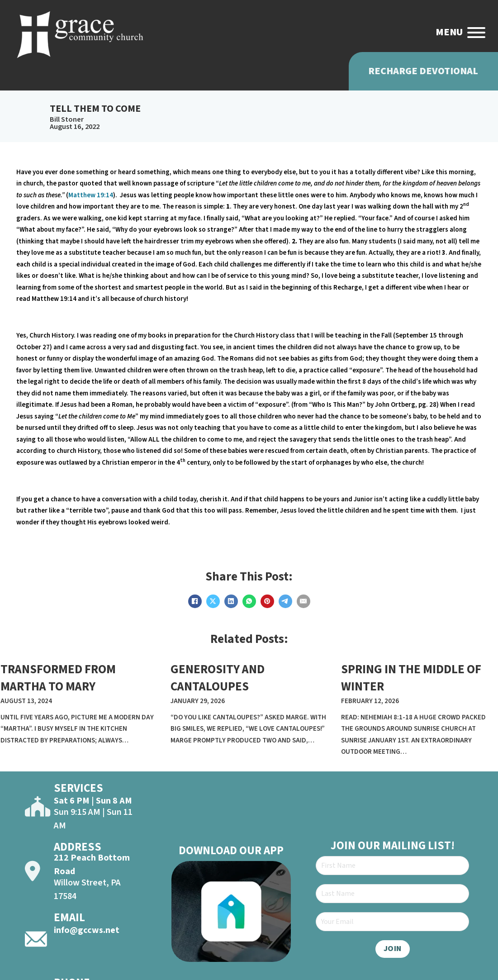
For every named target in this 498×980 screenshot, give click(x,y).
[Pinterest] (267, 601)
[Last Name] (392, 894)
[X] (213, 601)
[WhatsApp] (249, 601)
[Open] (476, 33)
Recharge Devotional (423, 71)
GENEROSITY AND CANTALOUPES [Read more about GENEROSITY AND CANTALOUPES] (218, 678)
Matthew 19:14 (91, 195)
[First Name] (392, 866)
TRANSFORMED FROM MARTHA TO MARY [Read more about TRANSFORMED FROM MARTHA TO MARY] (58, 678)
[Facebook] (195, 601)
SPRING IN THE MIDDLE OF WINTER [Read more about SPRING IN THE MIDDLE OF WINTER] (411, 678)
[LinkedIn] (231, 601)
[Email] (304, 601)
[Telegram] (285, 601)
